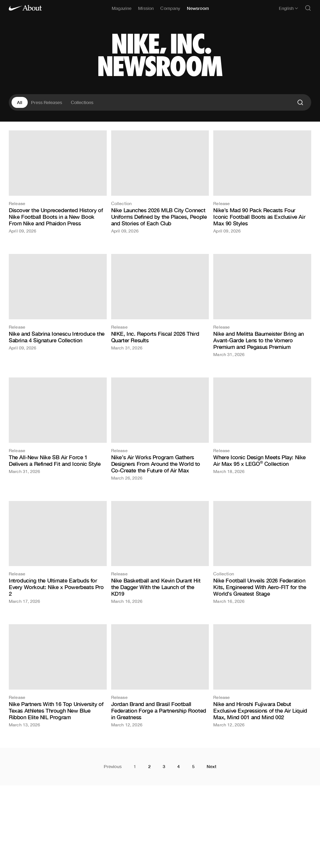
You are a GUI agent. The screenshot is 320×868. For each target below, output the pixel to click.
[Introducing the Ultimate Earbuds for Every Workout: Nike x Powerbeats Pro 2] (58, 552)
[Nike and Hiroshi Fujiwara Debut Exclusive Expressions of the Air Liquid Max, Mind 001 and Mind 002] (262, 676)
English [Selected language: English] (288, 8)
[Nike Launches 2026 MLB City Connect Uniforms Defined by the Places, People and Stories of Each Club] (160, 182)
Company (170, 8)
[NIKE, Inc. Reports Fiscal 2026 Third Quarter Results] (160, 302)
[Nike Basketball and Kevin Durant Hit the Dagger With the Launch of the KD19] (160, 552)
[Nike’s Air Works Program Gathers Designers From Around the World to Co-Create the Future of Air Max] (160, 429)
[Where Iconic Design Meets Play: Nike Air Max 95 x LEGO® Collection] (262, 425)
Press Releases (47, 102)
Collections (82, 102)
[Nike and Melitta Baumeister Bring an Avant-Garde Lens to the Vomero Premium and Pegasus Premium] (262, 305)
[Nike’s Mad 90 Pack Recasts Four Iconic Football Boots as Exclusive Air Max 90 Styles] (262, 182)
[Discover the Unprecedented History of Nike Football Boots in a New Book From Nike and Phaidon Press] (58, 182)
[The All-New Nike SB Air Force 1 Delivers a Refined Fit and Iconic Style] (58, 425)
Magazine (122, 8)
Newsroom (198, 8)
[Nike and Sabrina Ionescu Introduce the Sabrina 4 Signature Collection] (58, 302)
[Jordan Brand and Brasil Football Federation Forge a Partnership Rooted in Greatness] (160, 676)
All (20, 102)
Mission (146, 8)
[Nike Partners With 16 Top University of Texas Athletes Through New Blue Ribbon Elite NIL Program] (58, 676)
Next (212, 766)
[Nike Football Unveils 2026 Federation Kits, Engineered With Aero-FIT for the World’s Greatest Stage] (262, 552)
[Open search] (308, 8)
